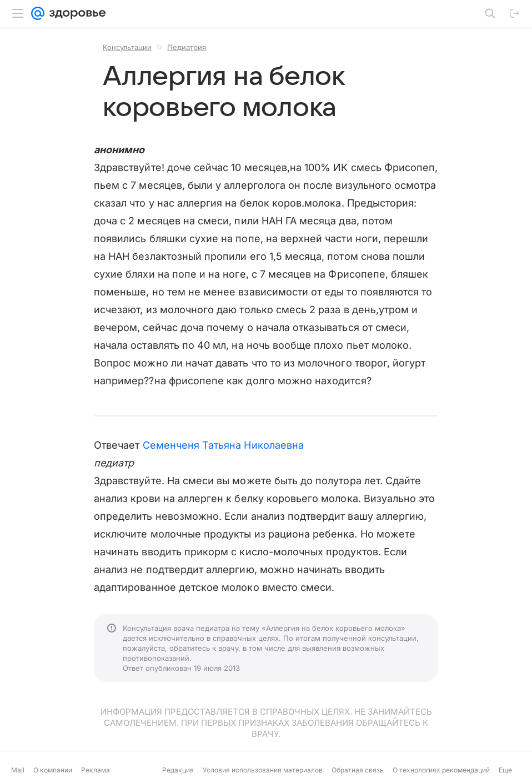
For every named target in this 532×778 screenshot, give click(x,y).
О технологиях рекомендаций (441, 770)
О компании (53, 770)
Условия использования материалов (263, 770)
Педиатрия (187, 47)
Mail (18, 770)
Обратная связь (358, 770)
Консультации (127, 47)
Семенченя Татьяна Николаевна (224, 445)
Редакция (178, 770)
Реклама (96, 770)
